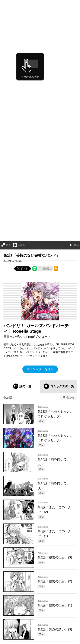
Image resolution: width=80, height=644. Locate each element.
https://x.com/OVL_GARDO (19, 622)
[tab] (22, 251)
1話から (70, 262)
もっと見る (38, 511)
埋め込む (47, 133)
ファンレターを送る (40, 234)
